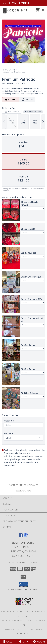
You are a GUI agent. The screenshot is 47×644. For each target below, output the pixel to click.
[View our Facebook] (21, 536)
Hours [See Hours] (39, 642)
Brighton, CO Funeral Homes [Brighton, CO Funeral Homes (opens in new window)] (16, 612)
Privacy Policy (12, 629)
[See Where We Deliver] (24, 491)
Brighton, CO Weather (12, 621)
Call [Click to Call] (8, 642)
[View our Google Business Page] (26, 536)
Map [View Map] (24, 642)
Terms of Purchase (31, 629)
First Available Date (33, 112)
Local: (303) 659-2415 (24, 556)
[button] (40, 11)
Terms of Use (24, 634)
